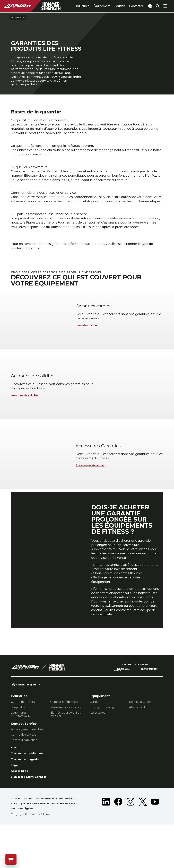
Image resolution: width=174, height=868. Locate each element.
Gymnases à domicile (64, 731)
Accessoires (97, 741)
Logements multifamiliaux (21, 743)
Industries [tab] (76, 6)
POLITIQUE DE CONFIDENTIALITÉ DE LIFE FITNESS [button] (40, 844)
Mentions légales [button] (23, 852)
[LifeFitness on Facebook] (118, 842)
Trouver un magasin (27, 790)
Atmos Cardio (138, 736)
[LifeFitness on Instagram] (130, 842)
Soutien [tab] (113, 6)
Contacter (130, 6)
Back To (18, 17)
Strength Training (102, 736)
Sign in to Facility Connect (32, 809)
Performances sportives (66, 736)
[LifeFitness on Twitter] (143, 842)
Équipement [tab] (95, 6)
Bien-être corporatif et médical (66, 743)
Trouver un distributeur (30, 783)
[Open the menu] (165, 6)
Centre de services (23, 763)
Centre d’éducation (24, 769)
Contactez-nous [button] (23, 831)
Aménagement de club (27, 758)
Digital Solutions (140, 731)
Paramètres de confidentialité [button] (33, 837)
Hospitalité (18, 736)
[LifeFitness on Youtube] (155, 842)
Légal (15, 796)
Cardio (94, 731)
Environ (17, 777)
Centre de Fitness (23, 731)
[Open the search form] (156, 6)
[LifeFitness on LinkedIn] (106, 842)
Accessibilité (21, 803)
